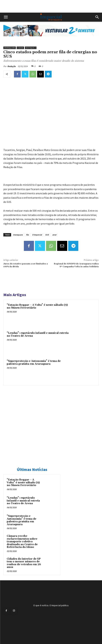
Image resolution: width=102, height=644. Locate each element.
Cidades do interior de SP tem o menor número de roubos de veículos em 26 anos (24, 563)
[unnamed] (51, 39)
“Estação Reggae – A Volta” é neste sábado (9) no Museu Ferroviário (37, 306)
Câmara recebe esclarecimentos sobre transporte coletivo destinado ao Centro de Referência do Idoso (22, 542)
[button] (6, 17)
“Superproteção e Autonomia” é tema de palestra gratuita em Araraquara (34, 363)
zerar (54, 235)
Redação (12, 66)
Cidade (20, 48)
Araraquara (10, 48)
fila (27, 235)
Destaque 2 (31, 48)
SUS (47, 235)
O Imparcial (37, 235)
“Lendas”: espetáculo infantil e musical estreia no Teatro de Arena (38, 334)
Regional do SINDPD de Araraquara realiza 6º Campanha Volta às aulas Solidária (76, 265)
